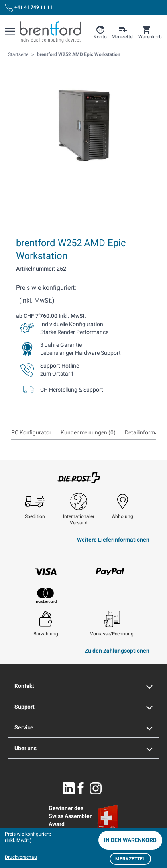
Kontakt (83, 686)
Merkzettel (130, 859)
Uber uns (83, 748)
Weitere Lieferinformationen (113, 540)
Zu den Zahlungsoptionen (117, 651)
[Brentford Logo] (50, 32)
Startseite (18, 54)
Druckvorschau (21, 857)
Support (83, 707)
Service (83, 727)
